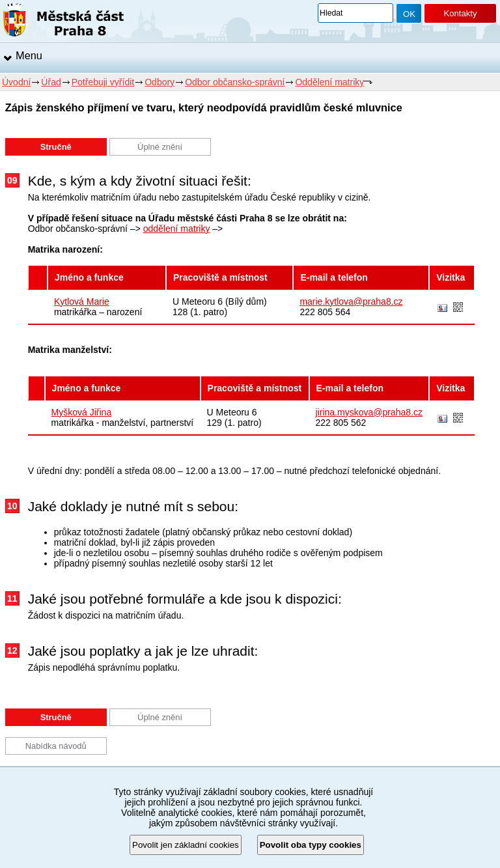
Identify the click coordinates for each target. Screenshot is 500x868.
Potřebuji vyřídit (103, 82)
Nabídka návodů (56, 746)
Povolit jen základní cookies (186, 845)
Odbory (160, 82)
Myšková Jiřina (82, 412)
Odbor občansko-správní (235, 82)
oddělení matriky (177, 229)
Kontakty (460, 13)
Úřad (51, 82)
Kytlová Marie (82, 301)
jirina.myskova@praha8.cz (369, 412)
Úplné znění (160, 147)
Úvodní (16, 82)
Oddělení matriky (329, 82)
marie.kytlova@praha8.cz (351, 301)
